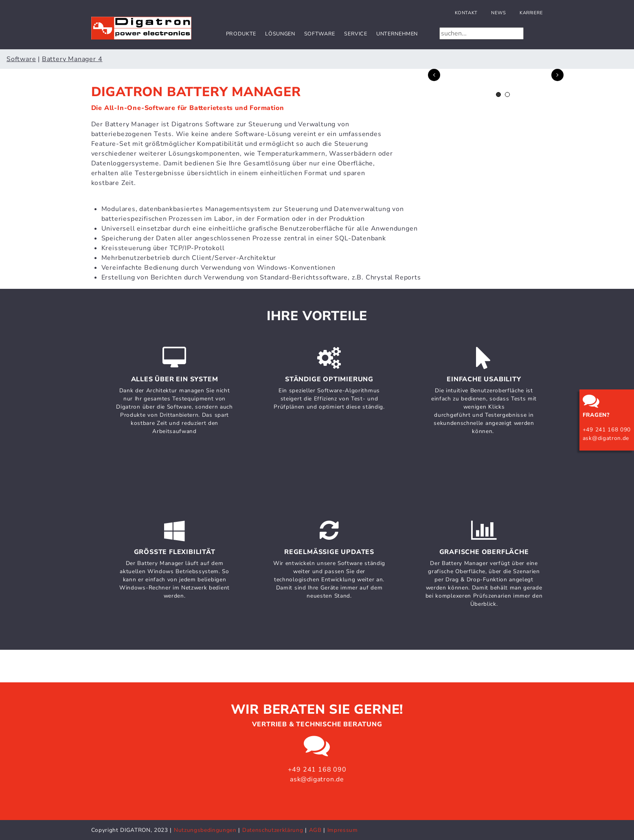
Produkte (241, 34)
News (498, 13)
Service (355, 34)
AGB (315, 830)
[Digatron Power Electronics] (141, 28)
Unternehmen (397, 34)
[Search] (482, 33)
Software (320, 34)
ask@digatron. (603, 438)
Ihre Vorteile (317, 316)
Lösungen (280, 34)
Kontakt (466, 13)
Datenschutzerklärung (274, 830)
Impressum (343, 830)
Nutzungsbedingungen (205, 830)
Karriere (531, 13)
